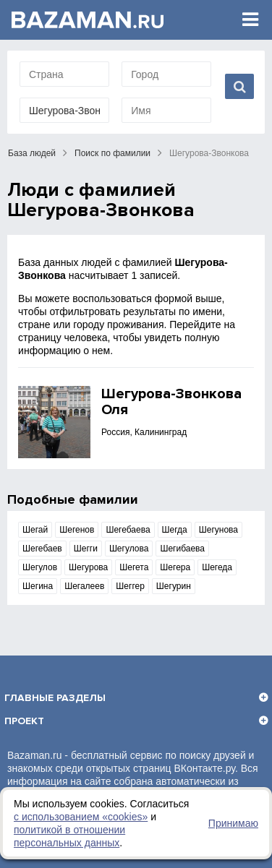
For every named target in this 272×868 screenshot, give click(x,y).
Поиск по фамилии (112, 153)
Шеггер (130, 586)
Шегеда (217, 567)
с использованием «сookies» (81, 817)
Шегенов (77, 530)
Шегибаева (182, 549)
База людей (32, 153)
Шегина (38, 586)
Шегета (134, 567)
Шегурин (174, 586)
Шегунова (218, 530)
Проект (24, 721)
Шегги (86, 549)
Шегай (35, 530)
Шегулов (40, 567)
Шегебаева (128, 530)
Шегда (175, 530)
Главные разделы (55, 698)
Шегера (175, 567)
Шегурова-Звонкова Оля (171, 402)
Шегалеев (84, 586)
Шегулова (129, 549)
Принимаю (233, 823)
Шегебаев (42, 549)
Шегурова (88, 567)
